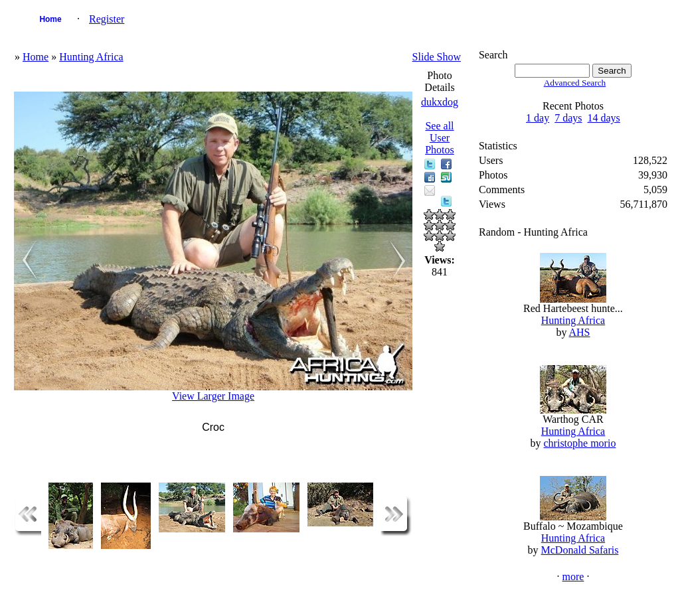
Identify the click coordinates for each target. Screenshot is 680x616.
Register (107, 19)
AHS (580, 332)
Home (50, 19)
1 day (538, 118)
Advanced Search (575, 83)
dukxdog (440, 102)
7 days (568, 118)
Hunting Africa (91, 57)
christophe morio (580, 443)
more (573, 577)
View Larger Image (213, 396)
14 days (604, 118)
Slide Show (437, 57)
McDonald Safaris (580, 550)
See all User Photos (440, 138)
